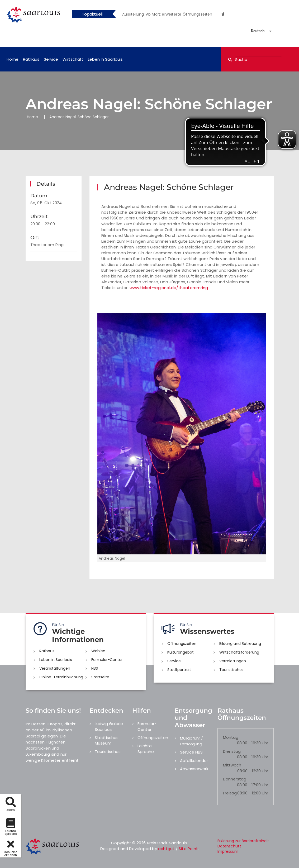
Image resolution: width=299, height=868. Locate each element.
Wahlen (98, 651)
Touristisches (231, 670)
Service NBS (191, 752)
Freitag (230, 793)
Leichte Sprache (146, 749)
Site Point (188, 849)
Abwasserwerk (194, 769)
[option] (170, 14)
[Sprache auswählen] (255, 31)
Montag (231, 737)
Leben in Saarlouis (105, 59)
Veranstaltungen (55, 668)
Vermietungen (233, 661)
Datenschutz (229, 846)
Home (13, 59)
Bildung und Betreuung (240, 644)
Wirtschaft (73, 59)
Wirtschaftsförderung (239, 652)
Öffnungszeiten (182, 644)
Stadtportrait (179, 670)
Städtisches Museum (107, 740)
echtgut (166, 849)
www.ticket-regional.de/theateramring (169, 288)
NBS (95, 668)
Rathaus (31, 59)
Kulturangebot (181, 652)
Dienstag (232, 751)
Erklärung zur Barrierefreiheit (243, 841)
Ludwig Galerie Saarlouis (109, 726)
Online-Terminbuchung (61, 677)
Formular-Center (107, 660)
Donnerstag (235, 779)
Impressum (228, 851)
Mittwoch (232, 765)
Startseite (100, 677)
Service (51, 59)
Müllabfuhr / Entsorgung (191, 741)
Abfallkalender (194, 761)
